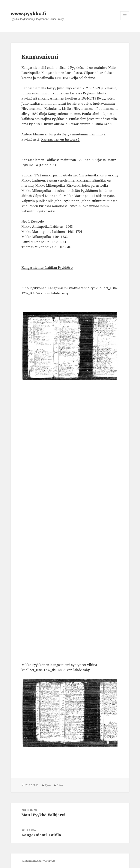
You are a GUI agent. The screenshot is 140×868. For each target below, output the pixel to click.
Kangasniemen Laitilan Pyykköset (47, 267)
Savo (60, 785)
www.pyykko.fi (28, 13)
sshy (65, 293)
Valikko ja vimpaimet (125, 20)
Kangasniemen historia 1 (60, 139)
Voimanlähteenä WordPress (38, 861)
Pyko (48, 785)
